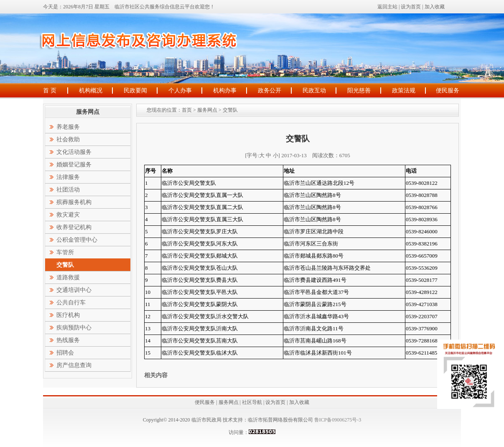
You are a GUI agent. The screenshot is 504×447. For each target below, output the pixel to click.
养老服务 (68, 127)
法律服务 (68, 177)
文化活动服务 (74, 152)
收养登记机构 (74, 227)
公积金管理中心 (77, 240)
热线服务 (68, 340)
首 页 (50, 91)
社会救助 (68, 139)
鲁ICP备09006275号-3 (337, 420)
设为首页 (411, 7)
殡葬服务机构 (74, 202)
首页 (187, 110)
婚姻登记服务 (74, 165)
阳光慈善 (359, 91)
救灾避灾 (68, 215)
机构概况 (91, 91)
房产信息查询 (74, 365)
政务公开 (270, 91)
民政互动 (314, 91)
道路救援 (68, 277)
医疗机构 (68, 315)
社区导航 (252, 402)
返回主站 (387, 7)
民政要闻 (135, 91)
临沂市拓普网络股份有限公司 (280, 420)
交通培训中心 (74, 290)
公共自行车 (71, 303)
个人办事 (180, 91)
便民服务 (448, 91)
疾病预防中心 (74, 328)
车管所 (65, 252)
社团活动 (68, 190)
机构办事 (225, 91)
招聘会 (65, 353)
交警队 (230, 110)
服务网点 (207, 110)
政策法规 (404, 91)
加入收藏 (435, 7)
